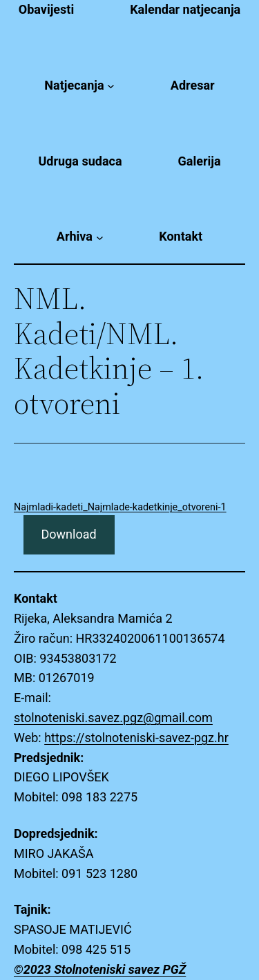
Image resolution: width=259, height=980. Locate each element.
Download (68, 534)
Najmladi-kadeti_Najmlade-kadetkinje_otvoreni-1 (120, 507)
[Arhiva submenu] (100, 237)
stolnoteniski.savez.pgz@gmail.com (113, 718)
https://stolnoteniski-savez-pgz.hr (136, 738)
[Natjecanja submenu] (111, 86)
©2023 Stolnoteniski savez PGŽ (100, 969)
